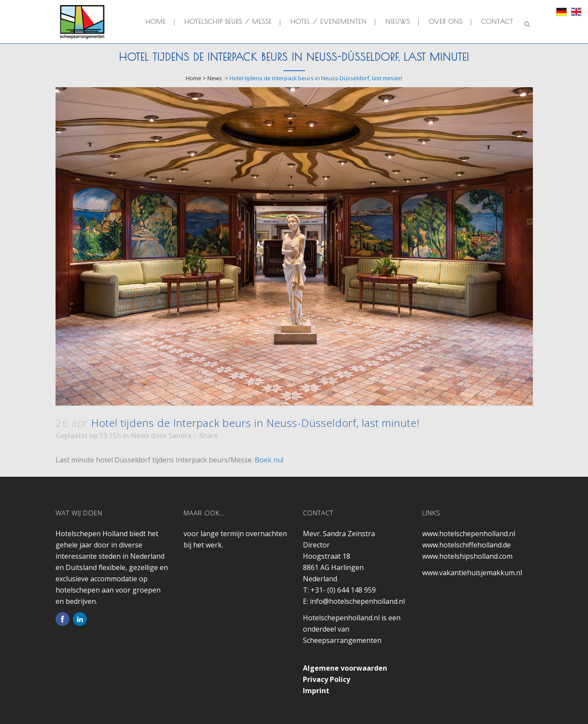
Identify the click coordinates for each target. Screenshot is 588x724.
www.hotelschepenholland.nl (469, 534)
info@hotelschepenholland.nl (357, 601)
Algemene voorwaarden (345, 668)
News (215, 78)
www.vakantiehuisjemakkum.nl (472, 573)
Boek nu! (269, 460)
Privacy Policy (327, 679)
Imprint (316, 691)
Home (194, 78)
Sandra (180, 436)
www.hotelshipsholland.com (467, 556)
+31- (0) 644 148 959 (343, 590)
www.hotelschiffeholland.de (466, 545)
